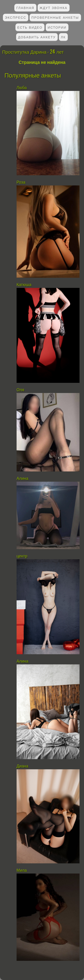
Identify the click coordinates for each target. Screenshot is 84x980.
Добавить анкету (37, 37)
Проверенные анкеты (55, 17)
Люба (22, 88)
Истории (57, 27)
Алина (23, 478)
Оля (20, 390)
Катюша (24, 285)
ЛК (63, 37)
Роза (21, 182)
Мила (22, 870)
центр (23, 556)
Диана (23, 766)
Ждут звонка (53, 8)
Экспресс (16, 17)
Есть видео (30, 27)
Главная (25, 8)
